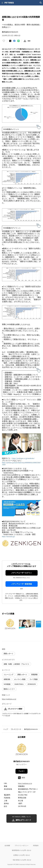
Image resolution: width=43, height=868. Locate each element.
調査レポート (8, 654)
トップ (6, 729)
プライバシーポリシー (22, 846)
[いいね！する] (4, 41)
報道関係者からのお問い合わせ (22, 850)
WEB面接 (7, 684)
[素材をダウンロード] (25, 41)
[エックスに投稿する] (10, 41)
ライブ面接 (34, 679)
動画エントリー (9, 689)
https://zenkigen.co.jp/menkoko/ (23, 458)
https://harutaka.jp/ (8, 536)
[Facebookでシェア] (14, 41)
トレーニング (8, 675)
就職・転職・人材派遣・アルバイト (17, 664)
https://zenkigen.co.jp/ (9, 699)
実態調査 (34, 675)
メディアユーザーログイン (22, 573)
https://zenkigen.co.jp (25, 783)
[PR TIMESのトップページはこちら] (9, 3)
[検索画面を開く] (41, 3)
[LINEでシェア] (18, 41)
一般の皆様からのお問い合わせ (22, 860)
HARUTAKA (19, 684)
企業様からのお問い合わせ (22, 855)
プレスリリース (16, 729)
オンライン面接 (20, 679)
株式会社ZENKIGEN (31, 729)
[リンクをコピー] (29, 41)
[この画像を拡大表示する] (10, 624)
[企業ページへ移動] (21, 750)
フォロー (22, 771)
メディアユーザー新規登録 (22, 584)
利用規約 (36, 846)
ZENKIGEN (32, 684)
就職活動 (7, 679)
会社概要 (7, 846)
